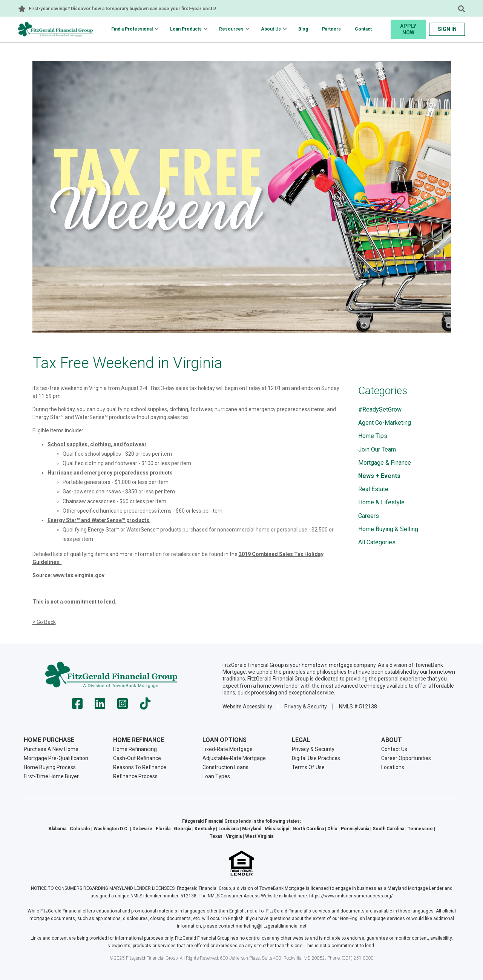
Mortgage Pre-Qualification (56, 758)
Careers (369, 516)
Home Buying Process (50, 767)
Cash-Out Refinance (137, 758)
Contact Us (394, 749)
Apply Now (408, 29)
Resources (231, 29)
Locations (393, 767)
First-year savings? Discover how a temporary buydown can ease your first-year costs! (122, 9)
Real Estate (373, 489)
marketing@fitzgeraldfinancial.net (271, 926)
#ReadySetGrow (380, 409)
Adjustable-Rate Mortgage (234, 758)
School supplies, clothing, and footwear (97, 444)
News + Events (379, 476)
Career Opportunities (406, 758)
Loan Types (216, 776)
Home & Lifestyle (381, 502)
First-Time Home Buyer (51, 776)
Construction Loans (225, 767)
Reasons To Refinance (140, 767)
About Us (271, 29)
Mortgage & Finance (385, 463)
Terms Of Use (308, 767)
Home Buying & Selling (388, 529)
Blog (303, 29)
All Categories (377, 542)
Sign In (447, 29)
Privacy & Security (306, 707)
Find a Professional (132, 29)
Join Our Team (377, 449)
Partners (331, 29)
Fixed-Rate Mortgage (228, 749)
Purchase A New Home (51, 749)
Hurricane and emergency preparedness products (110, 473)
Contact (363, 29)
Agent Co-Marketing (385, 423)
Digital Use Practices (316, 758)
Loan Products (186, 29)
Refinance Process (135, 776)
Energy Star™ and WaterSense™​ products (98, 520)
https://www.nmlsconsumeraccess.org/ (351, 896)
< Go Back (44, 622)
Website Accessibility (247, 707)
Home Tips (373, 436)
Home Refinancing (135, 749)
